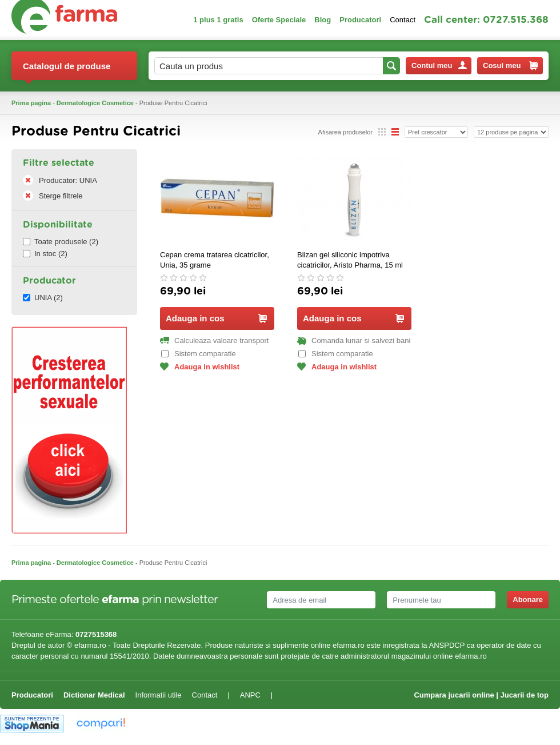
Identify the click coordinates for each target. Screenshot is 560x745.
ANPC (250, 695)
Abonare (528, 599)
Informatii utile (159, 695)
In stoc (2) (45, 254)
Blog (323, 20)
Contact (403, 20)
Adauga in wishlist (200, 367)
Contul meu (439, 65)
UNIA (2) (43, 298)
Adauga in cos (216, 318)
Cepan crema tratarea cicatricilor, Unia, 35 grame (215, 260)
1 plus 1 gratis (218, 20)
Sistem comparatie (199, 354)
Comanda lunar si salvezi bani (354, 340)
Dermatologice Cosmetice (95, 103)
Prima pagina (31, 103)
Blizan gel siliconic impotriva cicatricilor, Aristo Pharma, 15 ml (350, 260)
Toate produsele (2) (61, 242)
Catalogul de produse (67, 71)
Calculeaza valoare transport (214, 340)
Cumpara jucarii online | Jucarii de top (481, 695)
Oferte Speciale (279, 20)
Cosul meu (510, 66)
